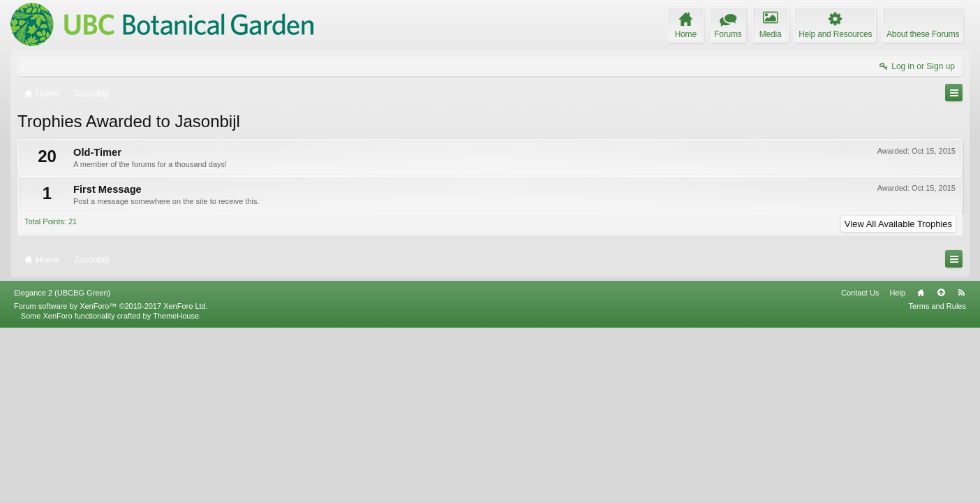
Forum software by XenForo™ (111, 481)
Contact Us (860, 467)
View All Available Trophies (898, 224)
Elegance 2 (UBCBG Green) (62, 467)
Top (941, 467)
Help (897, 467)
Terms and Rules (937, 481)
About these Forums (923, 34)
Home (921, 467)
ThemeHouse (176, 490)
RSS (961, 467)
